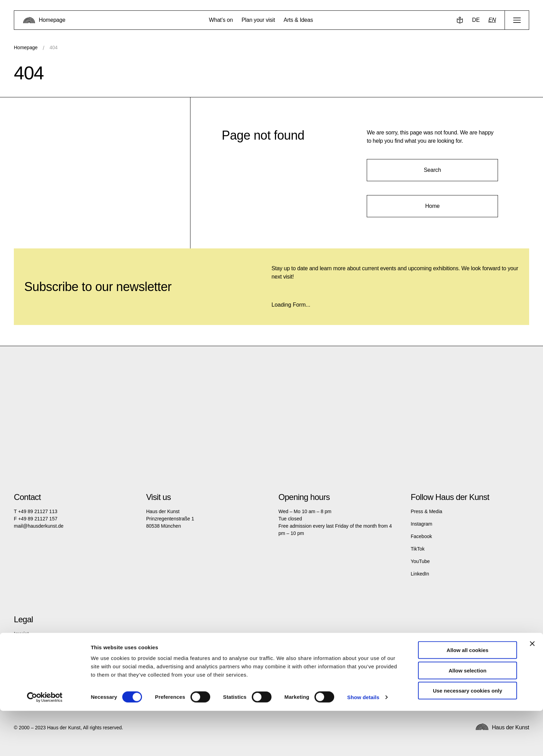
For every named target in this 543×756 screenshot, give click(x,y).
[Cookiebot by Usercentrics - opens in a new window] (45, 742)
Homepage (26, 47)
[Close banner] (532, 689)
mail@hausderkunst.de (39, 526)
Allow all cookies (468, 695)
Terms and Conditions (37, 659)
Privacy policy (29, 646)
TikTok (418, 549)
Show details (363, 742)
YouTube (420, 561)
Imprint (21, 634)
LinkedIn (420, 574)
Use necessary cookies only (468, 736)
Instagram (421, 524)
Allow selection (467, 716)
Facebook (421, 536)
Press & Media (426, 511)
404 (54, 47)
